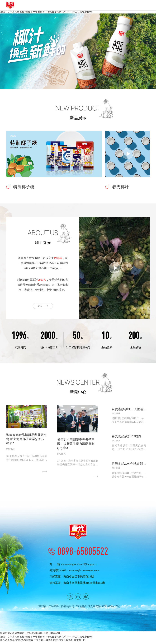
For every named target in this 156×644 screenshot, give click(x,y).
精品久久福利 (66, 642)
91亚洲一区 (80, 642)
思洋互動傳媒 (79, 609)
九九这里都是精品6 (10, 642)
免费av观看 (27, 642)
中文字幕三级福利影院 (46, 642)
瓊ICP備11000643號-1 (49, 609)
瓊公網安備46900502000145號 (104, 609)
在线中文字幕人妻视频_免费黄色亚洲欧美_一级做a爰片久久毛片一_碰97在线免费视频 (46, 12)
